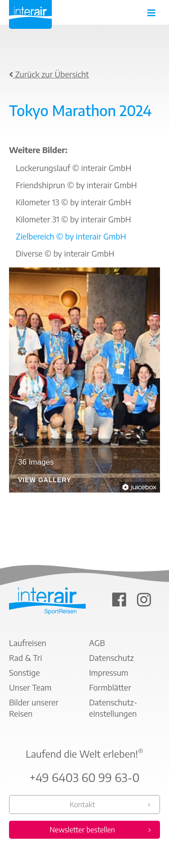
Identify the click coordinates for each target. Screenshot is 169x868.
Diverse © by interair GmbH (65, 253)
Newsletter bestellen (82, 830)
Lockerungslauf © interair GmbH (73, 168)
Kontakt (82, 805)
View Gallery (45, 480)
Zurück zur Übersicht (49, 74)
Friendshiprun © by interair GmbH (76, 185)
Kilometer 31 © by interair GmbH (73, 219)
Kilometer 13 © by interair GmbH (73, 202)
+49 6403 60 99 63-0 (84, 778)
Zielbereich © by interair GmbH (71, 236)
